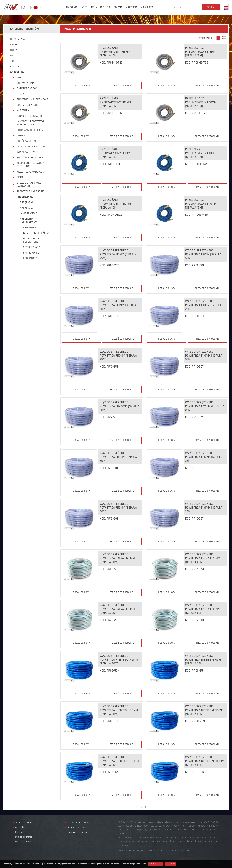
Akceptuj (170, 864)
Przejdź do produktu (122, 86)
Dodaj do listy (81, 86)
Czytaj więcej (155, 864)
